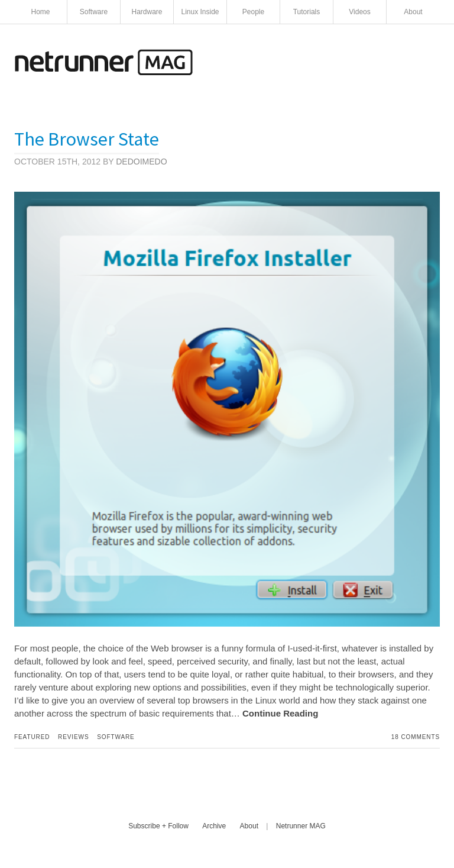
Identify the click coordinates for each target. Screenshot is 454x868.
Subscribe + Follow (158, 826)
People (253, 12)
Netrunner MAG (301, 826)
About (413, 12)
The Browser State (87, 139)
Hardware (147, 12)
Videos (359, 12)
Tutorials (307, 12)
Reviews (73, 737)
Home (40, 12)
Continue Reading (280, 713)
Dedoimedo (141, 162)
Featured (32, 737)
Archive (214, 826)
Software (94, 12)
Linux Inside (200, 12)
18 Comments (416, 737)
